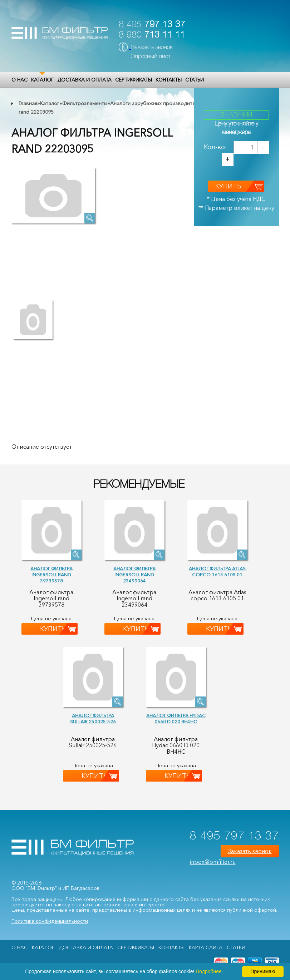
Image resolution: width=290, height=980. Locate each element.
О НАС (19, 80)
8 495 (152, 25)
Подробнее (209, 971)
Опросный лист (151, 57)
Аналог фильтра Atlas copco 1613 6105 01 (217, 572)
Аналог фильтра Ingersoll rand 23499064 (134, 575)
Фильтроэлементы (85, 103)
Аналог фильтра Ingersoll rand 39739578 (51, 575)
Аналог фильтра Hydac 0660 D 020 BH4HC (176, 718)
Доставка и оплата (84, 80)
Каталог (42, 80)
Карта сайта (206, 947)
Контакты (169, 80)
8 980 (152, 35)
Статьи (195, 80)
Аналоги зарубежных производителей (157, 103)
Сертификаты (134, 80)
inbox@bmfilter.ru (213, 862)
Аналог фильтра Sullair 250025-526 (93, 718)
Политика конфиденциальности (50, 921)
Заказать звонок (152, 48)
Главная (28, 103)
